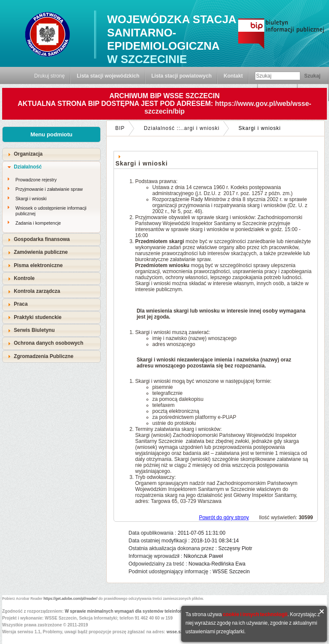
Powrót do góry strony (224, 518)
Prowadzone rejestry (36, 180)
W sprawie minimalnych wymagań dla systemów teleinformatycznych (135, 611)
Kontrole (24, 278)
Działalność (28, 167)
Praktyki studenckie (38, 317)
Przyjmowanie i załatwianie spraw (49, 189)
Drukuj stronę (49, 76)
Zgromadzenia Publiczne (43, 356)
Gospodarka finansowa (42, 239)
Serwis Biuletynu (34, 330)
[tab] (51, 154)
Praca (21, 304)
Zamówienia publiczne (41, 252)
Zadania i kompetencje (38, 223)
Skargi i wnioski (31, 199)
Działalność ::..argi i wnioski (182, 128)
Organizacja (28, 154)
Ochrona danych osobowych (48, 343)
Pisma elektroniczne (38, 265)
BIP (120, 128)
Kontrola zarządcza (37, 291)
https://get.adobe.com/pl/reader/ (71, 599)
